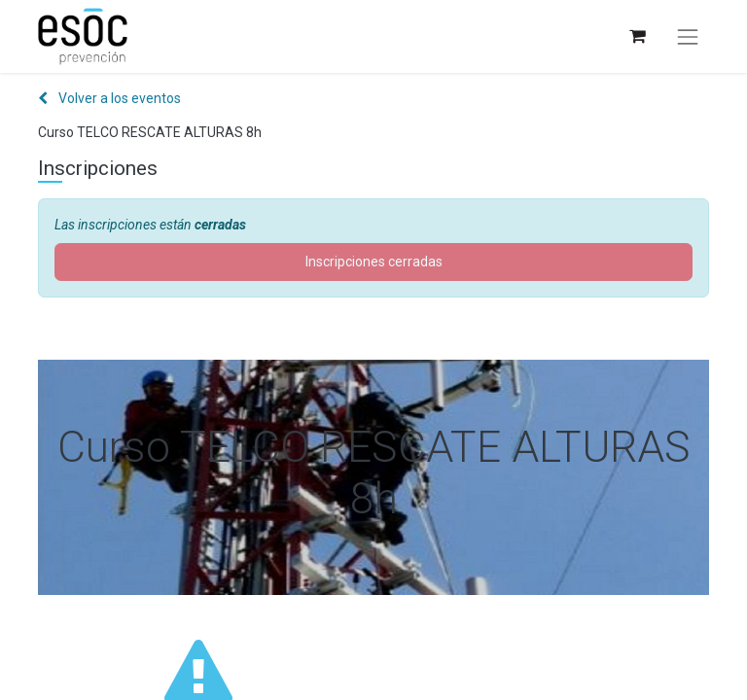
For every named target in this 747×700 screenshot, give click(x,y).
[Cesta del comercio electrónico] (637, 36)
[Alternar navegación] (688, 37)
